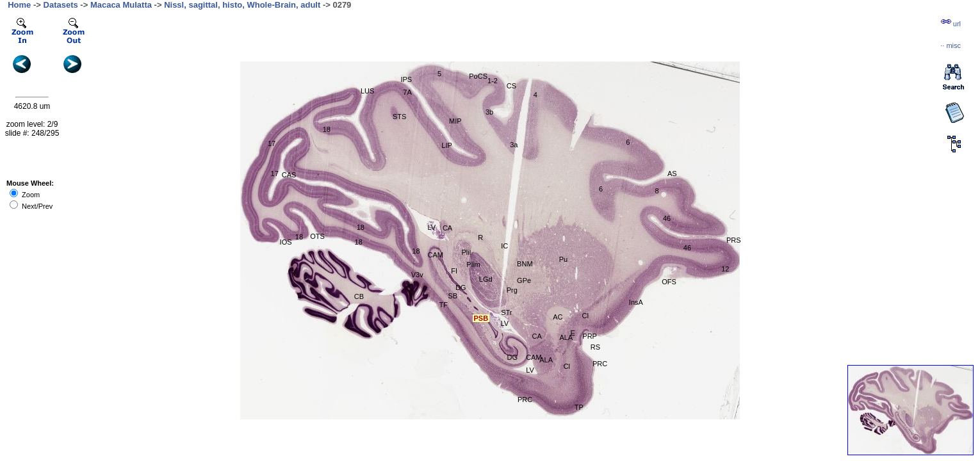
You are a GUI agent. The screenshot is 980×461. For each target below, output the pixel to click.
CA (537, 336)
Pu (563, 259)
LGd (486, 279)
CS (511, 86)
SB (453, 296)
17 (272, 143)
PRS (734, 240)
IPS (406, 79)
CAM (436, 255)
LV (432, 227)
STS (399, 117)
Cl (585, 316)
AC (558, 317)
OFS (669, 282)
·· (951, 45)
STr (506, 312)
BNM (525, 264)
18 (327, 129)
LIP (447, 145)
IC (504, 246)
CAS (289, 175)
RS (595, 347)
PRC (600, 364)
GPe (524, 280)
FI (454, 271)
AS (672, 174)
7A (407, 92)
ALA (546, 360)
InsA (636, 302)
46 (687, 248)
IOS (286, 242)
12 (725, 269)
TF (443, 305)
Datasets (61, 5)
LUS (367, 91)
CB (359, 296)
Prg (512, 290)
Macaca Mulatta (121, 5)
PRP (590, 336)
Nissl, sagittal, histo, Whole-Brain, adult (242, 5)
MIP (455, 121)
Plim (473, 264)
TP (579, 407)
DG (461, 287)
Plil (467, 252)
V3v (417, 275)
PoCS (478, 76)
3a (514, 145)
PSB (481, 318)
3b (489, 112)
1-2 (493, 81)
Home (19, 5)
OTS (317, 236)
